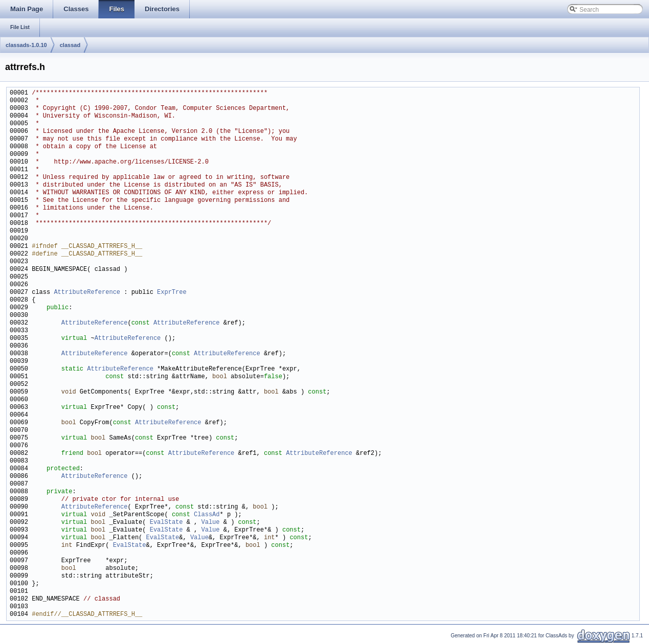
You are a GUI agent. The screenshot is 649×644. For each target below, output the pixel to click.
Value (210, 523)
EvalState (166, 523)
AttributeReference (87, 293)
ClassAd (207, 515)
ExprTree (172, 293)
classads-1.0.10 (26, 45)
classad (70, 45)
